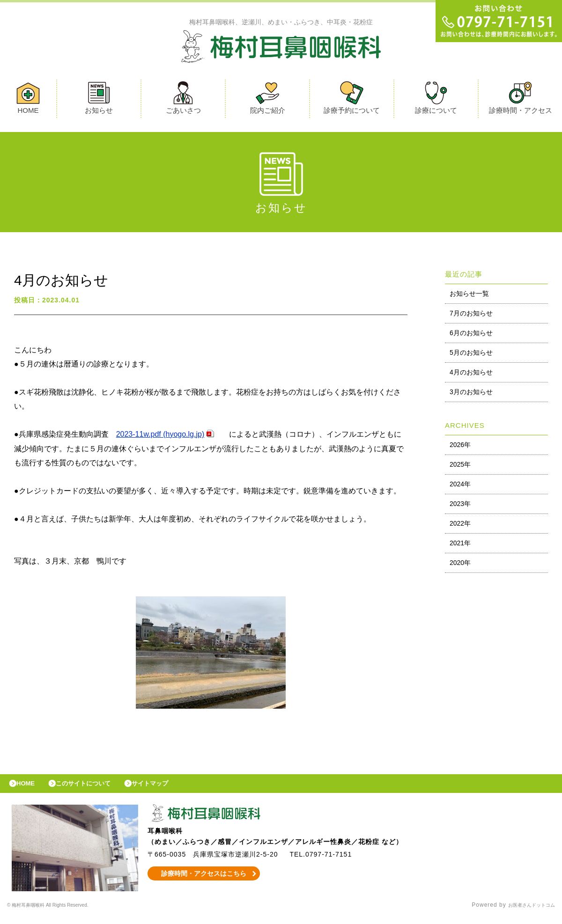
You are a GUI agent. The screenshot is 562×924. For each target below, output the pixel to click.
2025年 (460, 467)
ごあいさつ (183, 100)
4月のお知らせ (471, 374)
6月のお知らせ (471, 335)
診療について (436, 100)
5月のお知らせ (471, 355)
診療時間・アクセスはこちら (204, 880)
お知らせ (99, 100)
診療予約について (352, 100)
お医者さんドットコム (525, 912)
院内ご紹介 (268, 100)
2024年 (460, 486)
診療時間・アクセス (521, 100)
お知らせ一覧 (469, 296)
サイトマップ (171, 788)
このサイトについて (95, 788)
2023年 (460, 506)
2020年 (460, 565)
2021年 (460, 545)
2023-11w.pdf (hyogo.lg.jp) (160, 436)
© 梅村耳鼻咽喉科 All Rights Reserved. (63, 912)
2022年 (460, 526)
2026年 (460, 447)
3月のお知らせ (471, 394)
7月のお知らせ (471, 315)
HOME (28, 100)
